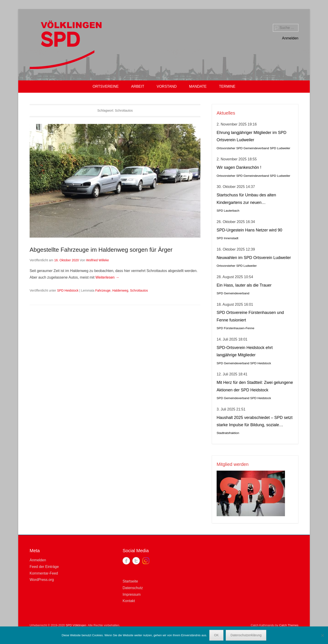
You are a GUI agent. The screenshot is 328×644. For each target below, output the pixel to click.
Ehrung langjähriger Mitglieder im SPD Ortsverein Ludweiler (251, 136)
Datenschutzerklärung (246, 635)
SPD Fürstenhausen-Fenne (235, 328)
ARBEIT (138, 86)
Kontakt (129, 601)
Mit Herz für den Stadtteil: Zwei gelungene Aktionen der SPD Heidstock (255, 386)
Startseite (130, 581)
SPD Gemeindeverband (253, 148)
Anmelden (290, 38)
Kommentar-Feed (44, 573)
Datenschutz (133, 588)
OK (216, 635)
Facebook (126, 561)
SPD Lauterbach (228, 211)
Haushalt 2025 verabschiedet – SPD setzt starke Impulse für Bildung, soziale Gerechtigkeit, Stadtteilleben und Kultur (255, 422)
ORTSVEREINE (106, 86)
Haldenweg (120, 290)
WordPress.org (42, 580)
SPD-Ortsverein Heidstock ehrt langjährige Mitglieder (245, 351)
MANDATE (198, 86)
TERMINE (227, 86)
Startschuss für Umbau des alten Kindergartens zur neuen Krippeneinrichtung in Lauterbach (247, 199)
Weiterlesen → (107, 277)
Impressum (132, 594)
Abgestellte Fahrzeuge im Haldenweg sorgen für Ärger (101, 250)
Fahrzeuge (103, 290)
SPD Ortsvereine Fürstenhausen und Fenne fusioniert (250, 316)
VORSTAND (167, 86)
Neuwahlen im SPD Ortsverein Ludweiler (254, 258)
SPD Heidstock (68, 290)
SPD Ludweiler (280, 148)
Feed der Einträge (44, 567)
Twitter (136, 561)
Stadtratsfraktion (228, 433)
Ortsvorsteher (226, 148)
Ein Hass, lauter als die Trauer (244, 285)
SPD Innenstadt (227, 238)
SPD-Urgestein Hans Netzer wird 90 (249, 230)
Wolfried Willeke (97, 260)
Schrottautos (139, 290)
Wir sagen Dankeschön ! (239, 167)
